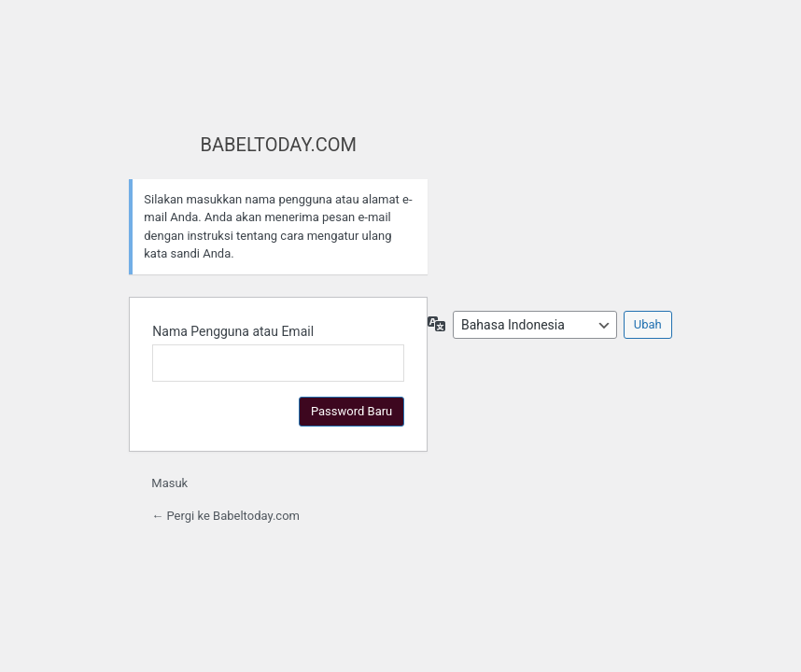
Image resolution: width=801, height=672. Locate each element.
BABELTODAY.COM (279, 145)
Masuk (169, 483)
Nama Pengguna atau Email (233, 331)
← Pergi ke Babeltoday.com (225, 516)
